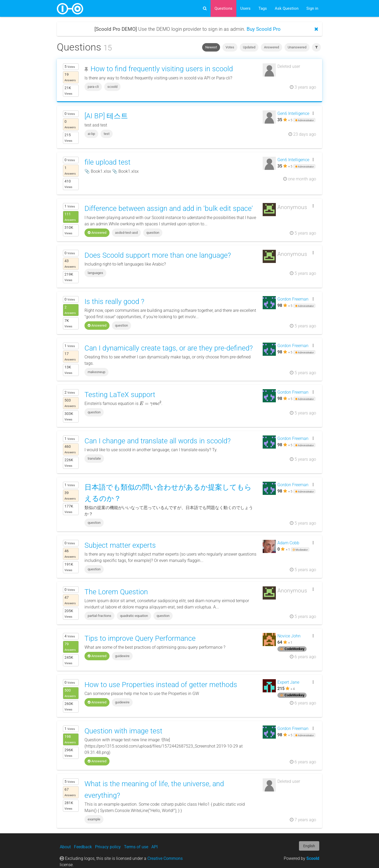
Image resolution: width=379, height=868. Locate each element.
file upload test (108, 162)
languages (95, 273)
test (107, 134)
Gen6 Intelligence (293, 113)
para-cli (93, 87)
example (94, 819)
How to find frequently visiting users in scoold (162, 69)
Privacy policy (108, 847)
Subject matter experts (120, 545)
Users (245, 8)
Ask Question (287, 8)
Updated (249, 47)
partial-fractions (99, 616)
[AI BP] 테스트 (106, 116)
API (154, 847)
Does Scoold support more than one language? (158, 255)
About (65, 847)
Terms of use (136, 847)
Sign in (312, 8)
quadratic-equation (134, 616)
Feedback (83, 847)
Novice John (289, 636)
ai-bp (91, 134)
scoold (112, 87)
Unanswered (297, 47)
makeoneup (96, 372)
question (153, 233)
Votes (230, 47)
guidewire (122, 656)
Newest (211, 47)
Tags (263, 8)
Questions (223, 8)
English (309, 846)
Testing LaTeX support (120, 395)
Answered (271, 47)
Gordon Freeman (293, 299)
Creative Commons (165, 858)
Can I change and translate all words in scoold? (158, 441)
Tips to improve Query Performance (140, 638)
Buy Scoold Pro (264, 29)
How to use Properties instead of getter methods (161, 685)
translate (94, 458)
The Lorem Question (116, 592)
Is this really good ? (114, 302)
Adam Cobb (288, 543)
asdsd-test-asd (126, 233)
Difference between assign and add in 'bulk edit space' (169, 209)
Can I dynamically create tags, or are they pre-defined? (169, 348)
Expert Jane (288, 682)
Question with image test (123, 731)
